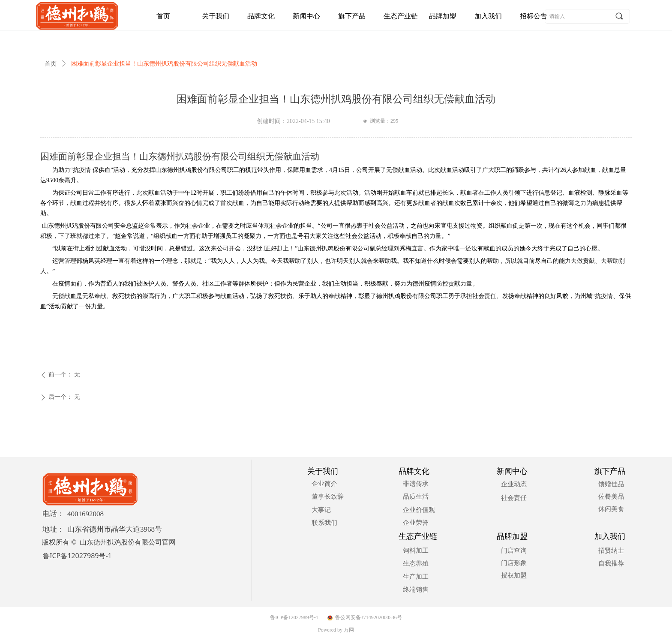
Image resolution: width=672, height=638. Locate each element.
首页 (51, 64)
